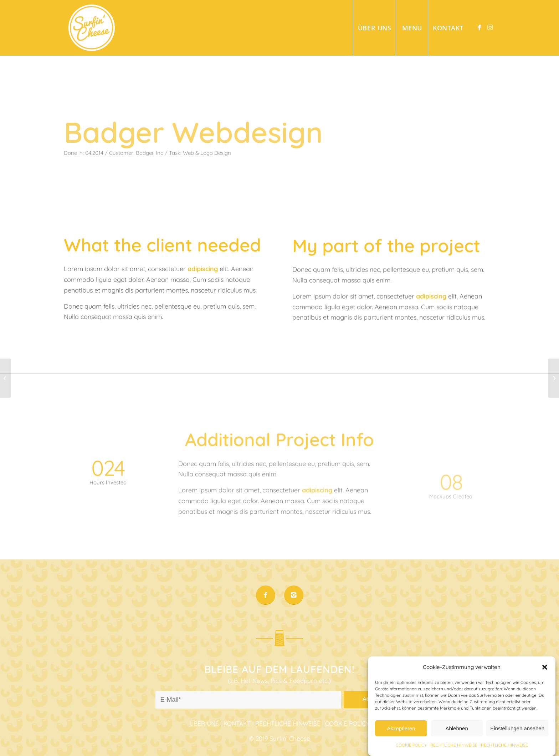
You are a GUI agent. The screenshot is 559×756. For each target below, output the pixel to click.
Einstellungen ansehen (517, 738)
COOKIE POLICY (347, 723)
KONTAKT (237, 723)
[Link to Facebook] (479, 27)
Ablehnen (457, 738)
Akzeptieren (401, 738)
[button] (545, 676)
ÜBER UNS (204, 723)
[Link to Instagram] (490, 27)
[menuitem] (374, 28)
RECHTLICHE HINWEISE (288, 723)
